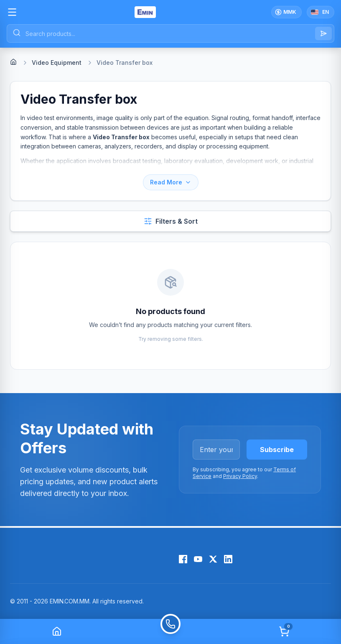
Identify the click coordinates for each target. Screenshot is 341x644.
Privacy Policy (240, 476)
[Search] (323, 33)
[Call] (170, 631)
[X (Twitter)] (213, 559)
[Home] (13, 62)
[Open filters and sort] (170, 221)
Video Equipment (57, 63)
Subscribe (277, 450)
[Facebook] (183, 559)
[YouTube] (198, 559)
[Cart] (284, 631)
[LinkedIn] (228, 559)
